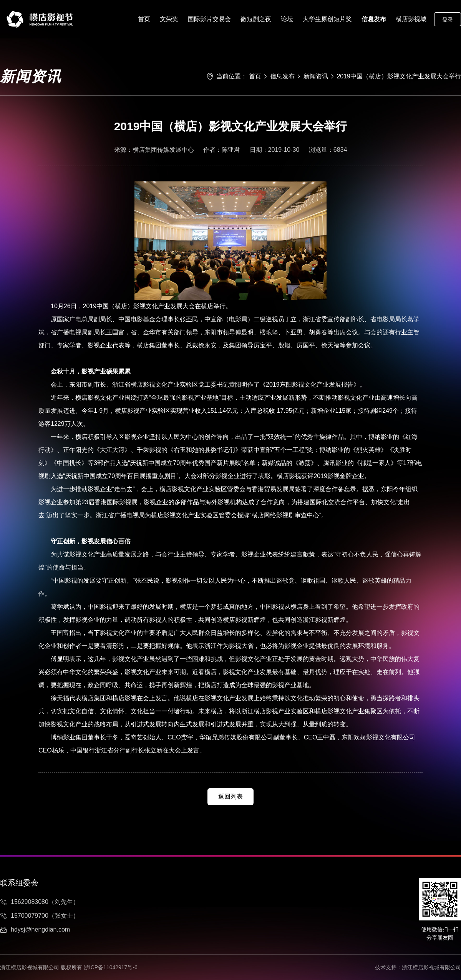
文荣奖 (169, 19)
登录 (448, 20)
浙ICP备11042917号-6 (111, 967)
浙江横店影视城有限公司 (431, 967)
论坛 (287, 19)
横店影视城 (411, 19)
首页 (144, 19)
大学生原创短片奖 (327, 19)
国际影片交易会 (209, 19)
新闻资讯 (316, 76)
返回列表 (230, 796)
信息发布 (374, 19)
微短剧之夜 (256, 19)
